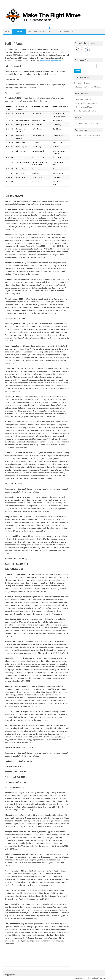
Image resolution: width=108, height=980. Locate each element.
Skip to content (54, 28)
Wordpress (101, 978)
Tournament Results (68, 32)
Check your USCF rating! (82, 83)
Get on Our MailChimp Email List (85, 111)
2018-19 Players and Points (83, 107)
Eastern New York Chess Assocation (86, 123)
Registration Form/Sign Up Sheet (41, 32)
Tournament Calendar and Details (85, 103)
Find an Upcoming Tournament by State (87, 87)
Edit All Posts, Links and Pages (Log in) (87, 135)
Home (8, 32)
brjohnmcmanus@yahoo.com (51, 61)
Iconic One (78, 978)
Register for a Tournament (83, 99)
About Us (18, 32)
